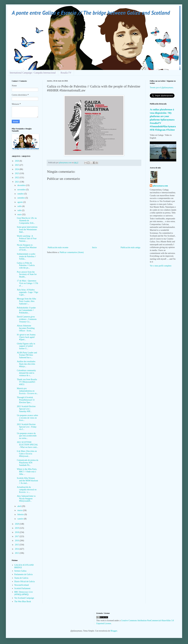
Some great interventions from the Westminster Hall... (27, 230)
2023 (17, 173)
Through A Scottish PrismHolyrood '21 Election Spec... (26, 400)
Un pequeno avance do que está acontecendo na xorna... (27, 436)
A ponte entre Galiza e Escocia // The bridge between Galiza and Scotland (91, 13)
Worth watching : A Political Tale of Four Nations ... (27, 238)
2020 (17, 524)
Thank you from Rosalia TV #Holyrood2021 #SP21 (27, 382)
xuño (20, 210)
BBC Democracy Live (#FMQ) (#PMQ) (24, 593)
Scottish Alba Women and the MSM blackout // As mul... (27, 481)
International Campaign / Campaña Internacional (33, 73)
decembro (22, 185)
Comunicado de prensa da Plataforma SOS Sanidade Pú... (28, 463)
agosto (20, 202)
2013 (17, 553)
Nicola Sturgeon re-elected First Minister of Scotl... (27, 247)
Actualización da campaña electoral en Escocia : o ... (27, 490)
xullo (20, 206)
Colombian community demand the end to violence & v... (26, 373)
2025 (17, 165)
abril (19, 506)
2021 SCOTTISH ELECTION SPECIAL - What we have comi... (28, 445)
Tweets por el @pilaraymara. (162, 88)
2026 (17, 161)
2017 (17, 536)
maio (20, 214)
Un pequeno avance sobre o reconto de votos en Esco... (27, 418)
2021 (17, 182)
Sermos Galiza (20, 571)
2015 (17, 545)
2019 (17, 528)
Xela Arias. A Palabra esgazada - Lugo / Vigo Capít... (28, 292)
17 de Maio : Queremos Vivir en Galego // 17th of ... (27, 283)
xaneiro (21, 519)
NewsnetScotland (22, 585)
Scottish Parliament (22, 588)
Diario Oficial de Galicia (25, 581)
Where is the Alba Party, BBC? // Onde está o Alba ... (27, 472)
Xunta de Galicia (21, 578)
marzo (20, 510)
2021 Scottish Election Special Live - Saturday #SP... (26, 409)
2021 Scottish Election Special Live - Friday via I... (27, 427)
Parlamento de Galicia (23, 574)
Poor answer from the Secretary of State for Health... (27, 274)
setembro (21, 198)
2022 (17, 178)
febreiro (21, 514)
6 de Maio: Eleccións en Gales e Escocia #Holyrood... (27, 454)
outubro (21, 194)
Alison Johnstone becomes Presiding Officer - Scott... (26, 328)
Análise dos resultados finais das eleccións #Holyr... (26, 364)
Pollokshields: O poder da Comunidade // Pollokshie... (26, 310)
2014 (17, 549)
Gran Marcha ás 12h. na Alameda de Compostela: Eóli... (27, 221)
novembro (22, 190)
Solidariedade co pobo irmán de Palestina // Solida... (26, 256)
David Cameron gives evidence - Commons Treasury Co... (27, 319)
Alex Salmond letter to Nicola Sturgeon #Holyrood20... (26, 499)
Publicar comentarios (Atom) (72, 252)
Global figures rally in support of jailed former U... (26, 346)
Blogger (114, 631)
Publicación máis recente (58, 247)
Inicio (95, 247)
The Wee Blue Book (23, 602)
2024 (17, 169)
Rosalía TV (66, 73)
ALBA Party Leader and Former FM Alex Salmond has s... (27, 355)
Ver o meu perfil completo (161, 266)
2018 (17, 532)
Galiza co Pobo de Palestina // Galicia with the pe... (26, 265)
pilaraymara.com (160, 186)
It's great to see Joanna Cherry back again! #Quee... (26, 337)
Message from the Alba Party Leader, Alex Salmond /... (26, 301)
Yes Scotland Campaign (24, 598)
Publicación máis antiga (130, 247)
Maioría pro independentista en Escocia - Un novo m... (27, 391)
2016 (17, 541)
